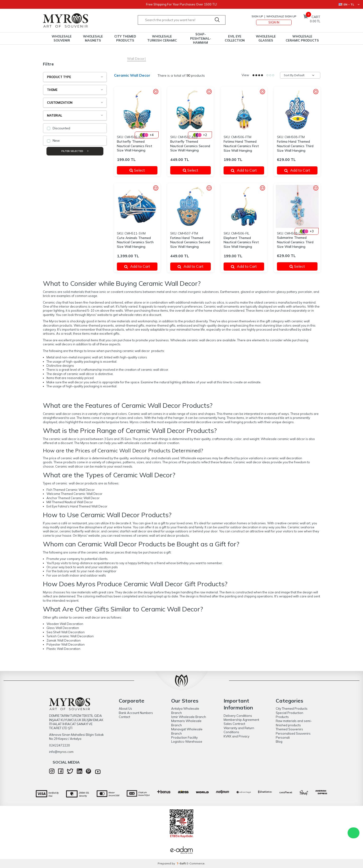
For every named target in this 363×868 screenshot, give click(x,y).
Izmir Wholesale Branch (189, 717)
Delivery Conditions (238, 716)
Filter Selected (75, 151)
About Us (125, 708)
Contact (124, 717)
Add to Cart (244, 170)
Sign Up (257, 16)
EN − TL (349, 4)
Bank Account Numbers (136, 713)
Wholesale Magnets (93, 38)
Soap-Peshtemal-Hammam (201, 38)
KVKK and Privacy (237, 736)
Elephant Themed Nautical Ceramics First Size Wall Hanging (241, 242)
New (53, 141)
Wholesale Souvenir (62, 38)
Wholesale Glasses (266, 38)
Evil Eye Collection (235, 38)
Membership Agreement (241, 720)
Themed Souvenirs (289, 729)
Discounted (59, 128)
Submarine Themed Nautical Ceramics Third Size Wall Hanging (295, 242)
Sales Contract (234, 724)
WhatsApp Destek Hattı (354, 833)
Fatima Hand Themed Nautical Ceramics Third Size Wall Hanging (295, 146)
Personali (283, 737)
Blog (279, 741)
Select (140, 170)
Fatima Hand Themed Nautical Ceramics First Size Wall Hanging (241, 146)
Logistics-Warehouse (187, 741)
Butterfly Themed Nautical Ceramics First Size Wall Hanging (135, 146)
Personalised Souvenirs (293, 733)
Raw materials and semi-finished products (294, 723)
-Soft (181, 863)
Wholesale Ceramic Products (302, 38)
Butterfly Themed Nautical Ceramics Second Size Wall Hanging (190, 146)
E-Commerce (196, 863)
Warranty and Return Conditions (239, 730)
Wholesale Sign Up (281, 16)
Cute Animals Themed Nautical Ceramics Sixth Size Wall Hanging (135, 242)
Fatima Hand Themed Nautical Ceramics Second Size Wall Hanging (190, 242)
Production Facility (184, 737)
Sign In (274, 22)
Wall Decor (136, 59)
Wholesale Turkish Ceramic (162, 38)
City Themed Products (125, 38)
